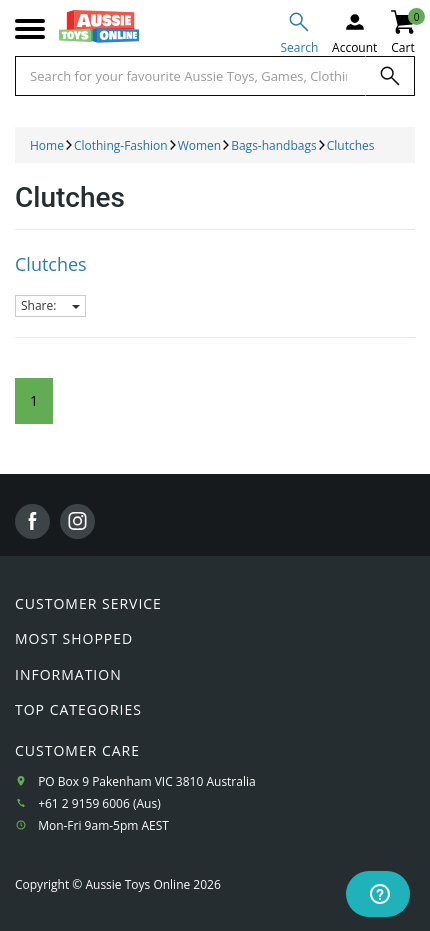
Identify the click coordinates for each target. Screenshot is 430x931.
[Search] (390, 76)
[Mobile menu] (30, 29)
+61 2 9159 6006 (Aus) (99, 803)
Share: (50, 305)
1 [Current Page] (34, 400)
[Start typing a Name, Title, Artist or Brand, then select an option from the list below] (190, 76)
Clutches (51, 264)
